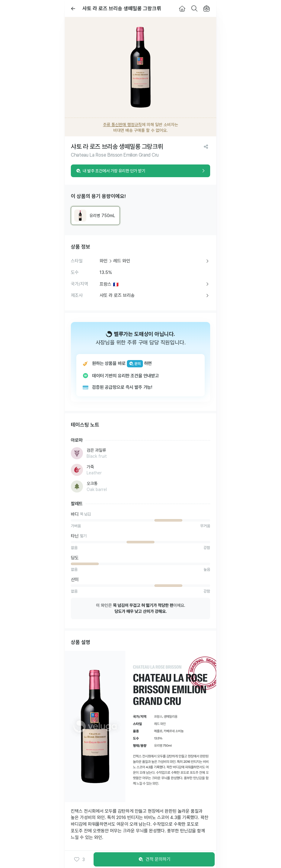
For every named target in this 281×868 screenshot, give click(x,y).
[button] (79, 860)
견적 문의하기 (154, 860)
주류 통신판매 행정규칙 (122, 125)
